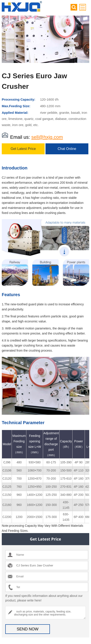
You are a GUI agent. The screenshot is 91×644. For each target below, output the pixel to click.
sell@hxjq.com (47, 137)
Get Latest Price (23, 149)
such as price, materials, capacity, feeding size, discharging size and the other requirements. (45, 613)
